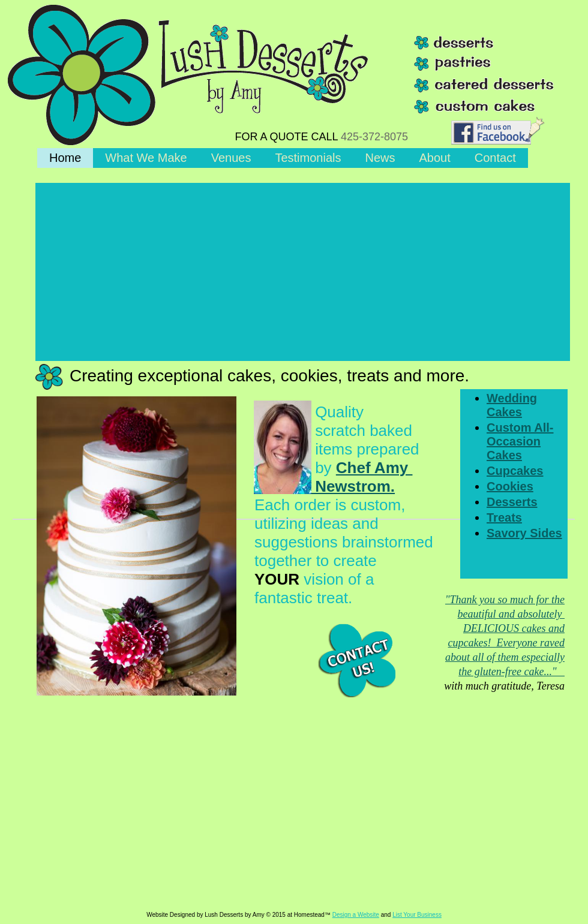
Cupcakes (515, 471)
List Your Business (417, 915)
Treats (504, 517)
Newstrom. (325, 486)
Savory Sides (524, 533)
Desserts (512, 502)
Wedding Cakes (512, 405)
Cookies (510, 486)
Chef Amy (374, 468)
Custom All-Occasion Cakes (520, 441)
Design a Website (356, 915)
